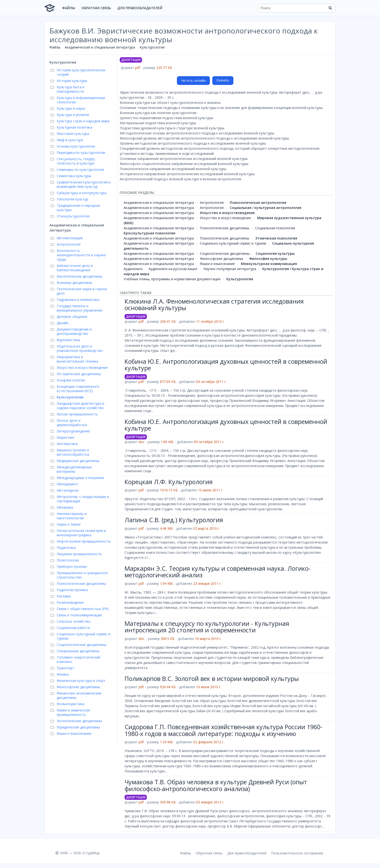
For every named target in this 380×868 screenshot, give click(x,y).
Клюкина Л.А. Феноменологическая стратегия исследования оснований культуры (214, 305)
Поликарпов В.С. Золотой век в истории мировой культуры (212, 678)
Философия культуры (268, 259)
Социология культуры (275, 253)
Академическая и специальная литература (100, 47)
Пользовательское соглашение (297, 853)
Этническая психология (276, 238)
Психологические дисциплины (225, 228)
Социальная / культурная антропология (265, 208)
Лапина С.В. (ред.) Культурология (174, 520)
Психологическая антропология (258, 203)
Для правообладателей (140, 8)
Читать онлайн (193, 80)
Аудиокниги (133, 269)
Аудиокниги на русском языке (173, 269)
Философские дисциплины (222, 259)
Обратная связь (96, 8)
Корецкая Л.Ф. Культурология (169, 482)
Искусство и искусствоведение (227, 213)
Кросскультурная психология (149, 233)
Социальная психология (275, 228)
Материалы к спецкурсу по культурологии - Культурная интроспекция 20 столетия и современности (207, 627)
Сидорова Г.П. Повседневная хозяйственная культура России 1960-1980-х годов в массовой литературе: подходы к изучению (223, 730)
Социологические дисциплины (225, 253)
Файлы (69, 8)
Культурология (152, 47)
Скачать (223, 80)
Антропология (212, 203)
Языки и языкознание (217, 264)
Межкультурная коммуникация (269, 264)
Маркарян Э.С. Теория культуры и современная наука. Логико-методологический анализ (218, 572)
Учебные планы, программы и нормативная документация (172, 279)
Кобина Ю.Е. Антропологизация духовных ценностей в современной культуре (226, 365)
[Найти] (330, 8)
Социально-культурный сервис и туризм (233, 243)
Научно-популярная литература (230, 269)
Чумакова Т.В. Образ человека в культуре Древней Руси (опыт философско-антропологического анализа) (216, 785)
